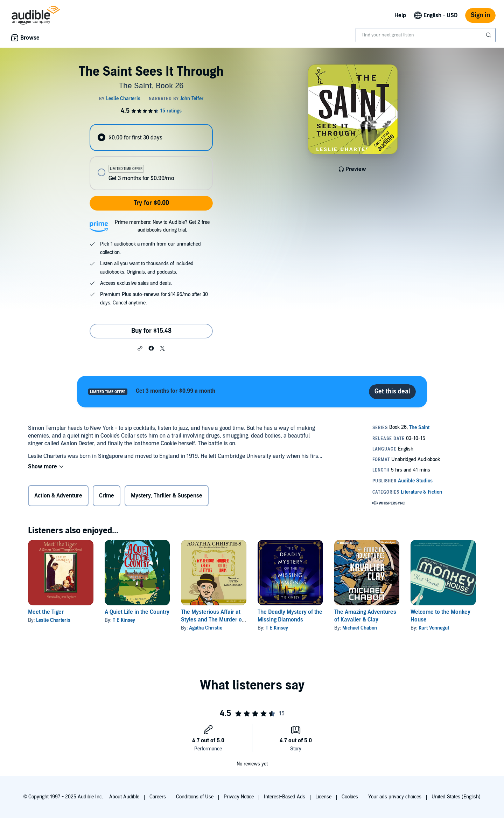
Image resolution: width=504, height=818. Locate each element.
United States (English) (456, 797)
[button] (140, 348)
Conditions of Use (195, 797)
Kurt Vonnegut (434, 628)
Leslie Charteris (53, 620)
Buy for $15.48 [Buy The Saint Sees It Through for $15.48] (151, 331)
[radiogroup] (151, 157)
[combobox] (426, 35)
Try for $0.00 (151, 203)
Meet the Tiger (46, 612)
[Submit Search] (489, 35)
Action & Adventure (58, 496)
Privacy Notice (239, 797)
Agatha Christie (206, 628)
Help (400, 15)
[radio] (151, 138)
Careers (158, 797)
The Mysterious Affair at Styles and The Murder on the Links (213, 620)
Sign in (480, 15)
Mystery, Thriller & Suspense (167, 496)
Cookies (350, 797)
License (323, 797)
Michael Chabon (360, 628)
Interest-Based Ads (285, 797)
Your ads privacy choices (395, 797)
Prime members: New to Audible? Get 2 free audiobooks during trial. (162, 226)
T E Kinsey (124, 620)
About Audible (124, 797)
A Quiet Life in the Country (137, 612)
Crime (107, 496)
